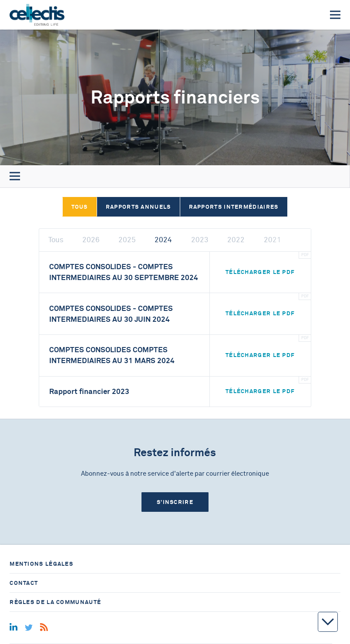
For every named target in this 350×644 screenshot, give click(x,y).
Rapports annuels (138, 207)
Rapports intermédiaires (234, 207)
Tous (80, 207)
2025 (127, 240)
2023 (200, 240)
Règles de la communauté (55, 602)
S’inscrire (175, 502)
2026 (91, 240)
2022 (236, 240)
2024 (163, 240)
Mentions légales (41, 564)
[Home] (37, 15)
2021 (273, 240)
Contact (24, 583)
